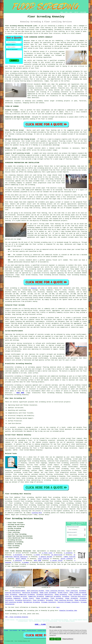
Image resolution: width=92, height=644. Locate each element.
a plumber (26, 562)
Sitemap (6, 630)
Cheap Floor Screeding (48, 593)
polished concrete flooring (42, 474)
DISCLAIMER (83, 12)
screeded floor (39, 181)
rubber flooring (69, 557)
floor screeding (41, 30)
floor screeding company (75, 41)
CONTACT (76, 12)
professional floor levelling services (69, 474)
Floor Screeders (39, 600)
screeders (17, 101)
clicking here (37, 513)
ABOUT (71, 12)
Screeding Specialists (45, 595)
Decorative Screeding (30, 593)
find (11, 497)
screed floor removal (74, 438)
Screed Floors (63, 593)
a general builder (46, 557)
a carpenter (68, 553)
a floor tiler (47, 553)
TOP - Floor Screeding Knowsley (17, 617)
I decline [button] (58, 639)
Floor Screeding (11, 595)
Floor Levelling (72, 591)
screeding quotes (50, 513)
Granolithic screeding (13, 367)
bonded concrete (48, 469)
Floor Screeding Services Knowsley (24, 519)
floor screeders (22, 296)
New (19, 630)
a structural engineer (56, 52)
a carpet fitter (56, 561)
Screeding (83, 591)
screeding (24, 71)
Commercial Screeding (27, 595)
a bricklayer (18, 555)
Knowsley (34, 288)
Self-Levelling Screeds (35, 591)
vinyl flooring (43, 559)
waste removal (21, 559)
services (37, 300)
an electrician (57, 555)
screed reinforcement (78, 334)
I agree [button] (52, 639)
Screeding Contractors (23, 600)
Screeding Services (20, 596)
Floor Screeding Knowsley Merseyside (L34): (21, 26)
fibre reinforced (32, 143)
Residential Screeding (32, 602)
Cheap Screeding (61, 595)
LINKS (66, 12)
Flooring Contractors (13, 593)
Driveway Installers (49, 602)
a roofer (37, 555)
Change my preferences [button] (68, 639)
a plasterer (18, 561)
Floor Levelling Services (55, 591)
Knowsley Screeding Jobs (68, 611)
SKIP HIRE (38, 561)
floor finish (59, 429)
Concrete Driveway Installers (68, 602)
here (58, 607)
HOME (62, 12)
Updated (24, 630)
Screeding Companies (13, 598)
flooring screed (11, 114)
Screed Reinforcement (18, 591)
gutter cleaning (67, 559)
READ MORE (20, 393)
